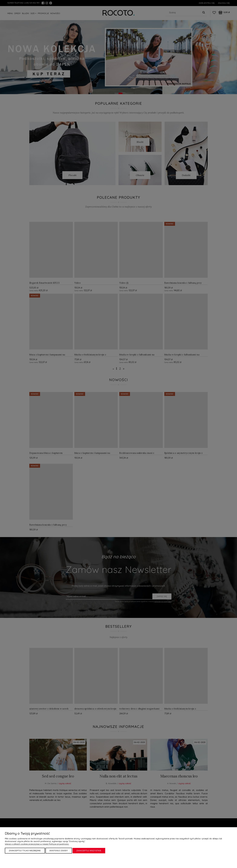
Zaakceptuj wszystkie (89, 851)
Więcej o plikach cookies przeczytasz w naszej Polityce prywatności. (37, 844)
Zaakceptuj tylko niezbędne (25, 851)
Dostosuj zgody (59, 851)
